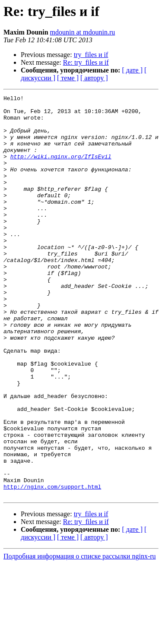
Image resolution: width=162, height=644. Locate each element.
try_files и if (91, 55)
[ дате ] (132, 70)
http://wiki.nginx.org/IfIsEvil (61, 169)
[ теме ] (68, 78)
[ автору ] (94, 78)
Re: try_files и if (86, 62)
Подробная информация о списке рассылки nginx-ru (80, 636)
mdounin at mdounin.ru (83, 32)
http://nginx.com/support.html (52, 565)
